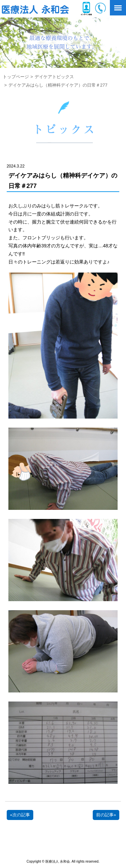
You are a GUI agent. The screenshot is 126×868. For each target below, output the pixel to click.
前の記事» (106, 815)
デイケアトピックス (54, 77)
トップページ (16, 77)
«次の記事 (20, 815)
